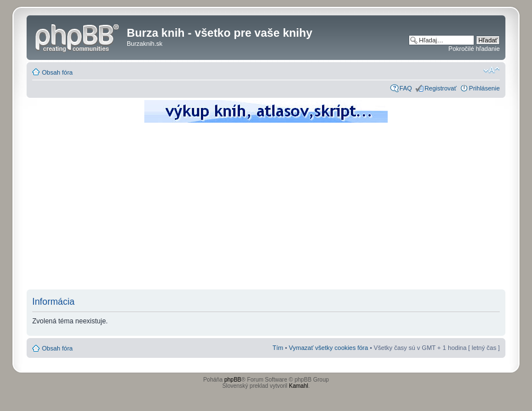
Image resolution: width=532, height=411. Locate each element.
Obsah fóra (57, 72)
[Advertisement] (266, 209)
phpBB (233, 380)
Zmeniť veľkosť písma (492, 70)
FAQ (406, 88)
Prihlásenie (484, 88)
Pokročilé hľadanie (474, 49)
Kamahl (299, 386)
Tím (278, 348)
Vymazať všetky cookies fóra (328, 348)
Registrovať (441, 88)
